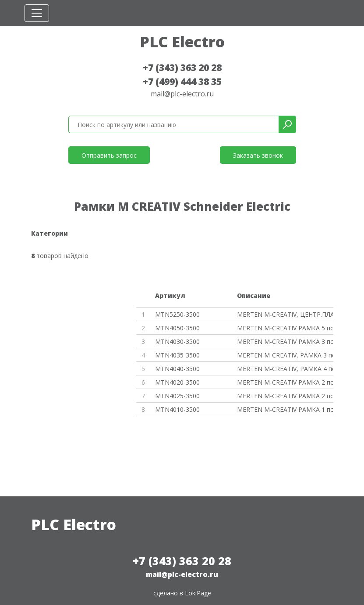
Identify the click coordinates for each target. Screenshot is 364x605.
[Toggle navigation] (37, 13)
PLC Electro (182, 42)
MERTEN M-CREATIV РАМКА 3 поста (285, 341)
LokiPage (198, 593)
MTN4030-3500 (177, 341)
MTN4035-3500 (177, 355)
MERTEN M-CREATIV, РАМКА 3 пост (285, 355)
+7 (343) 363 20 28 (182, 67)
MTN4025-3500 (177, 396)
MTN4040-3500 (177, 369)
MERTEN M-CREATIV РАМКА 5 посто (285, 328)
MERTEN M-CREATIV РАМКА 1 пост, (285, 409)
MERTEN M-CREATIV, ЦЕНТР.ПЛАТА (285, 314)
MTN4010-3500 (177, 409)
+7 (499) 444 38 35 (182, 81)
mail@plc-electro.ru (182, 94)
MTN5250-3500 (177, 314)
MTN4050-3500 (177, 328)
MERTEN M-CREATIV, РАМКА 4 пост (285, 369)
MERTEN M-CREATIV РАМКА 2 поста (285, 382)
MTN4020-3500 (177, 382)
